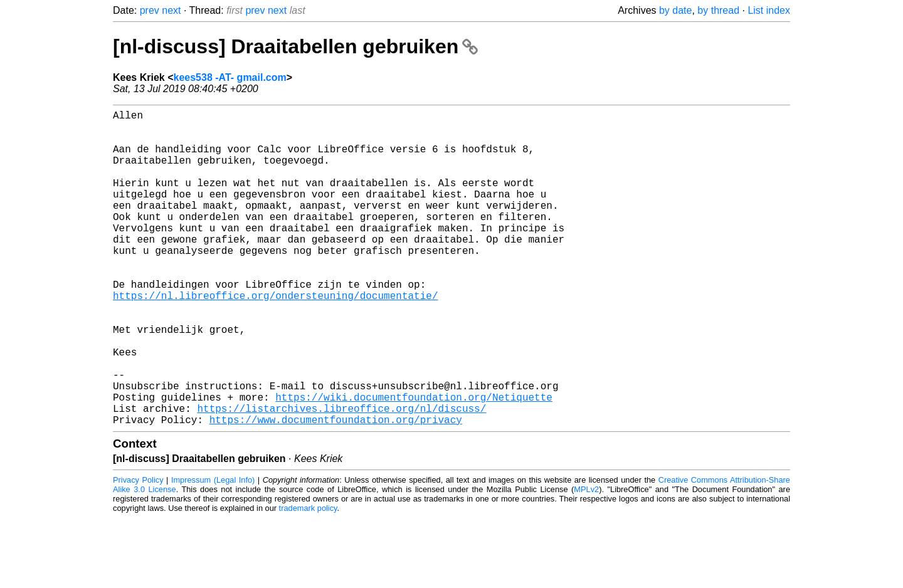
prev (150, 10)
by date (675, 10)
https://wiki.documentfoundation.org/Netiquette (414, 462)
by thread (718, 10)
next (171, 10)
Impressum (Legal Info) (213, 550)
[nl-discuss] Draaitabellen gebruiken (295, 46)
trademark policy (308, 578)
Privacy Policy (138, 550)
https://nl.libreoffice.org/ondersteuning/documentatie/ (275, 338)
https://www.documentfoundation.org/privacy (336, 490)
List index (769, 10)
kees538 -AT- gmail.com (230, 77)
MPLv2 (586, 559)
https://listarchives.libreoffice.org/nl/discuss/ (341, 476)
